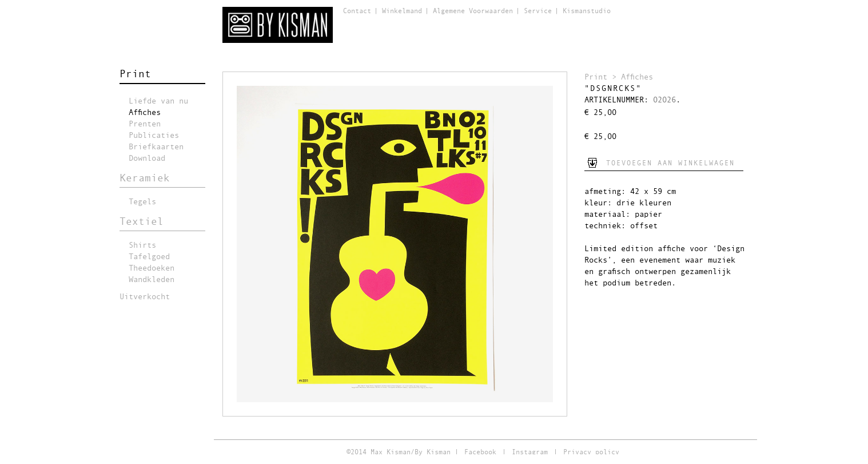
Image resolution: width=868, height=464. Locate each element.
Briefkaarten (156, 147)
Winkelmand (402, 11)
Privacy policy (591, 453)
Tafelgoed (149, 257)
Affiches (145, 113)
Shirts (142, 245)
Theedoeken (152, 268)
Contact (357, 11)
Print (135, 74)
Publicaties (154, 136)
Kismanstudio (587, 11)
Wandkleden (152, 280)
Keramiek (145, 179)
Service (538, 11)
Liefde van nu (158, 101)
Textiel (142, 222)
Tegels (142, 202)
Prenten (145, 124)
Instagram (530, 453)
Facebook (480, 453)
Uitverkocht (145, 297)
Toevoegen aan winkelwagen (670, 164)
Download (147, 158)
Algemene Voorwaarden (473, 11)
